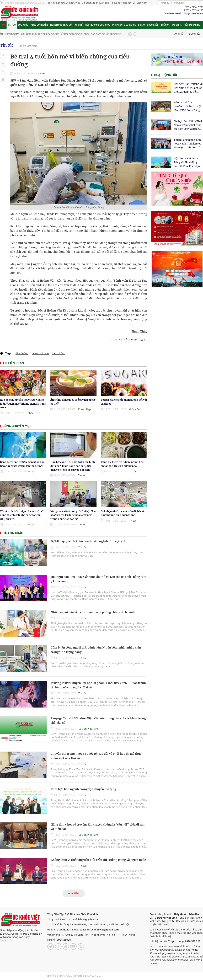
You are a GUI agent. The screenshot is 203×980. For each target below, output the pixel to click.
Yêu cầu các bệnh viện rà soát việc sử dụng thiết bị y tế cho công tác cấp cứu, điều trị (22, 515)
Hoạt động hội (165, 75)
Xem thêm (74, 893)
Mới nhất (179, 34)
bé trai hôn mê (40, 353)
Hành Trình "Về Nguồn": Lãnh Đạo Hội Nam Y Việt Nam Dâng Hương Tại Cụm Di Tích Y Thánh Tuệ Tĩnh (188, 107)
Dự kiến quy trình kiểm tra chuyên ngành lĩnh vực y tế (88, 541)
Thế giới (165, 25)
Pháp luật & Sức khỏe (124, 25)
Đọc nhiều (195, 34)
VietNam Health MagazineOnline (184, 13)
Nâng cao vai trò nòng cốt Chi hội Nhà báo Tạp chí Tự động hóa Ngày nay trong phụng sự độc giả (73, 515)
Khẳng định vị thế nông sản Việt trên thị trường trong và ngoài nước (98, 860)
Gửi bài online (192, 25)
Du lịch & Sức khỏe (148, 25)
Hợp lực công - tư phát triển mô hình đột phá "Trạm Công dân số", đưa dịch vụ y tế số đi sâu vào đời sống (73, 466)
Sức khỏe (23, 25)
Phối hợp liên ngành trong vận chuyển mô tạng (83, 789)
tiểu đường (22, 353)
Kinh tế (79, 25)
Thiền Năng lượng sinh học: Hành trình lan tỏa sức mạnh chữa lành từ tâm (188, 144)
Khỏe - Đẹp (34, 413)
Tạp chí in (177, 25)
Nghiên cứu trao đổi (61, 25)
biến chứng (59, 353)
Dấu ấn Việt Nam (28, 46)
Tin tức (12, 25)
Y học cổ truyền (39, 25)
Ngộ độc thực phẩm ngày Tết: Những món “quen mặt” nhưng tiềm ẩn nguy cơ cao (23, 404)
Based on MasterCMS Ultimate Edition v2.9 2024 (75, 976)
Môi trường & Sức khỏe (97, 25)
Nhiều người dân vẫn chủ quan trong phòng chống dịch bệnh (93, 612)
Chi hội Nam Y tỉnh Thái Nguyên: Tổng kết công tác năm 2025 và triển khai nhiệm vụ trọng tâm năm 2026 (188, 125)
